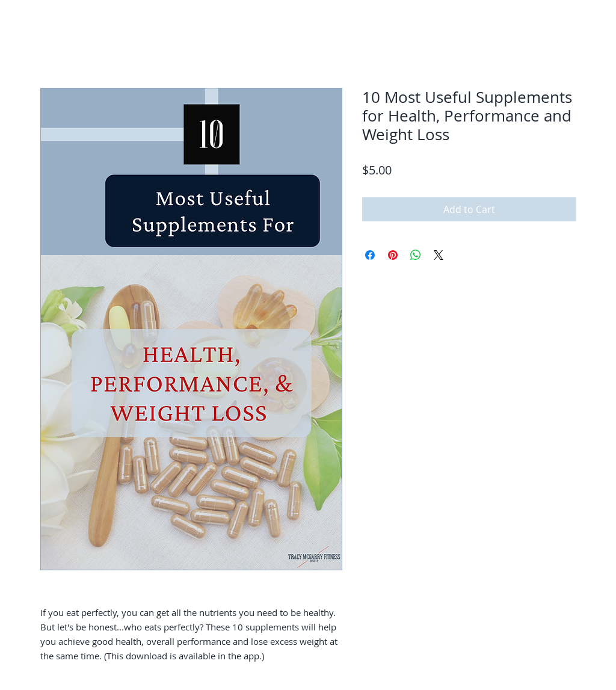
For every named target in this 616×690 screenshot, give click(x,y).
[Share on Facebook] (370, 255)
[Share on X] (439, 255)
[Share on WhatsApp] (416, 255)
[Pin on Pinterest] (393, 255)
